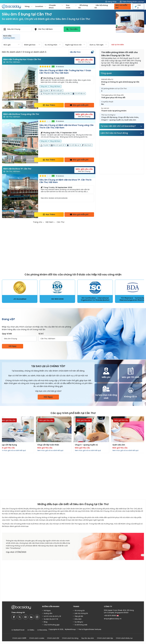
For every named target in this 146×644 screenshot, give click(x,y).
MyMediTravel (18, 630)
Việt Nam (49, 222)
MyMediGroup (70, 629)
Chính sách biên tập (105, 638)
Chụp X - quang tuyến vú (112, 120)
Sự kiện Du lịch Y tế (51, 619)
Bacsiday (42, 630)
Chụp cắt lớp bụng (109, 117)
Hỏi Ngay (12, 346)
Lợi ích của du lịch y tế (52, 616)
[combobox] (17, 29)
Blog (46, 622)
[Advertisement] (119, 157)
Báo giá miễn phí (79, 105)
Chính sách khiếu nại (124, 638)
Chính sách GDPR (19, 638)
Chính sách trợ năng (70, 638)
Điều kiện (78, 619)
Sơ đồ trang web (81, 625)
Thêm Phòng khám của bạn (132, 2)
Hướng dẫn (48, 613)
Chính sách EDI (53, 638)
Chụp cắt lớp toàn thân (128, 117)
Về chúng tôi (83, 7)
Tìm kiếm (72, 29)
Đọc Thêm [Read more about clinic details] (49, 105)
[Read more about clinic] (49, 87)
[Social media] (14, 617)
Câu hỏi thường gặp (52, 625)
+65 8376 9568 (111, 616)
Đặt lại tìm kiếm (118, 45)
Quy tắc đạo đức (88, 638)
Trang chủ (38, 222)
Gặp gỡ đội (79, 616)
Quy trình (7, 334)
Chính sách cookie (37, 638)
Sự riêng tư (79, 622)
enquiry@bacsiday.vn (113, 619)
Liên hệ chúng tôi (101, 7)
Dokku (31, 630)
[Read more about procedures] (54, 435)
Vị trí (41, 334)
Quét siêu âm (130, 120)
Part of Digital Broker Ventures (90, 629)
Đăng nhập (111, 2)
